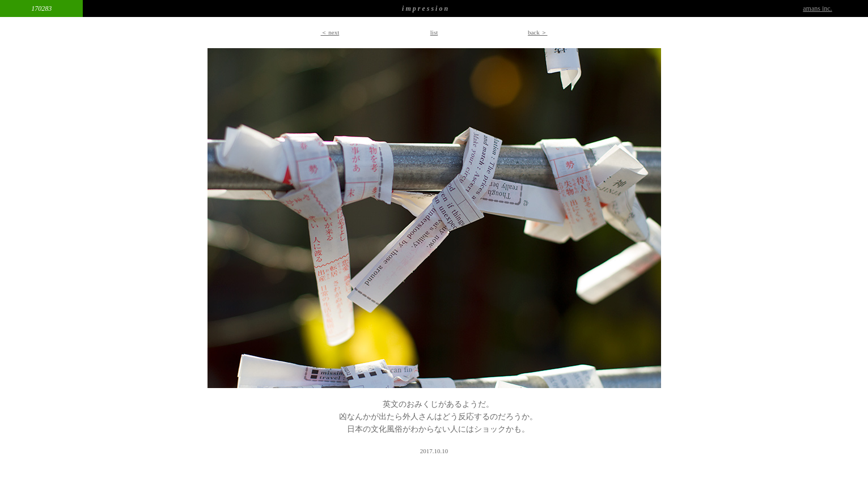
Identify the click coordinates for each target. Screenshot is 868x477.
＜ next (330, 32)
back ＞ (538, 32)
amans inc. (817, 8)
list (434, 32)
